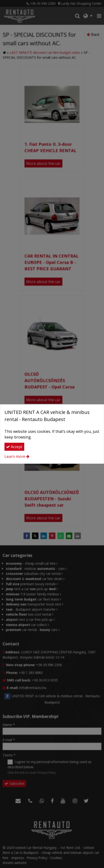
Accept (14, 447)
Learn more (15, 456)
